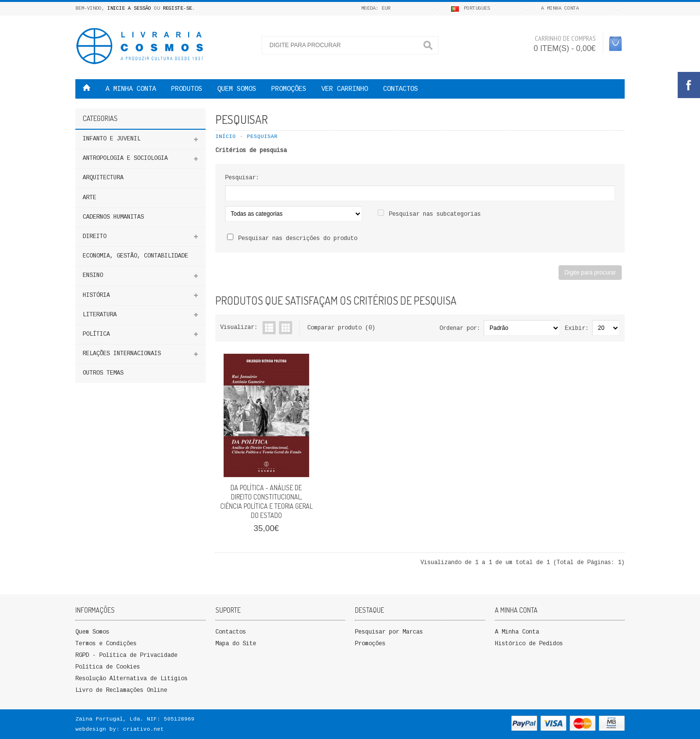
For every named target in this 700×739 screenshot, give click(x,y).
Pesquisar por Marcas (389, 632)
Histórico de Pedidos (529, 644)
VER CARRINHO (345, 89)
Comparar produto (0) (341, 328)
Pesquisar (262, 137)
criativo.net (143, 729)
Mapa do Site (236, 644)
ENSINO (93, 275)
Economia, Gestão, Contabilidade (135, 256)
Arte (89, 198)
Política (96, 334)
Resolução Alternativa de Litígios (131, 679)
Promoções (370, 644)
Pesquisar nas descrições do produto (298, 239)
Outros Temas (103, 373)
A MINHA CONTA (131, 89)
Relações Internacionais (122, 354)
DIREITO (95, 237)
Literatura (100, 315)
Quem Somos (92, 632)
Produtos (187, 89)
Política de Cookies (108, 667)
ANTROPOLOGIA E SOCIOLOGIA (125, 158)
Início (226, 137)
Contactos (401, 89)
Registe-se (177, 9)
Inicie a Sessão (129, 9)
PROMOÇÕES (289, 89)
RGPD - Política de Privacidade (126, 655)
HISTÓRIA (96, 295)
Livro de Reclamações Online (121, 690)
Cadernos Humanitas (113, 217)
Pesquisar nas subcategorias (435, 214)
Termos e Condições (106, 644)
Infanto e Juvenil (112, 139)
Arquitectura (103, 178)
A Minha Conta (517, 632)
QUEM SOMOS (237, 89)
